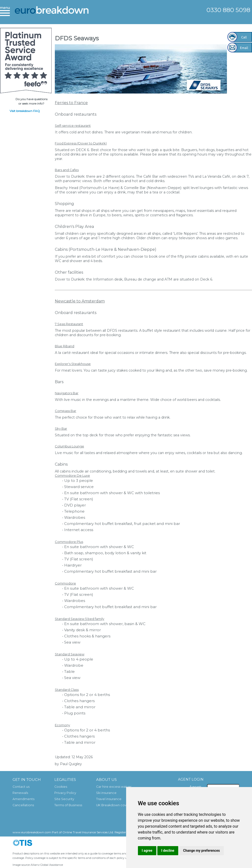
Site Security (64, 799)
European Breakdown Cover (52, 14)
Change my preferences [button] (201, 851)
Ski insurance (106, 793)
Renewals (20, 793)
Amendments (23, 799)
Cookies (61, 787)
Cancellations (23, 805)
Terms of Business (68, 805)
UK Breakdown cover (113, 805)
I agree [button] (147, 851)
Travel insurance (109, 799)
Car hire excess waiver (114, 787)
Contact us (21, 787)
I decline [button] (168, 851)
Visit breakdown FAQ (25, 111)
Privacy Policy (65, 793)
